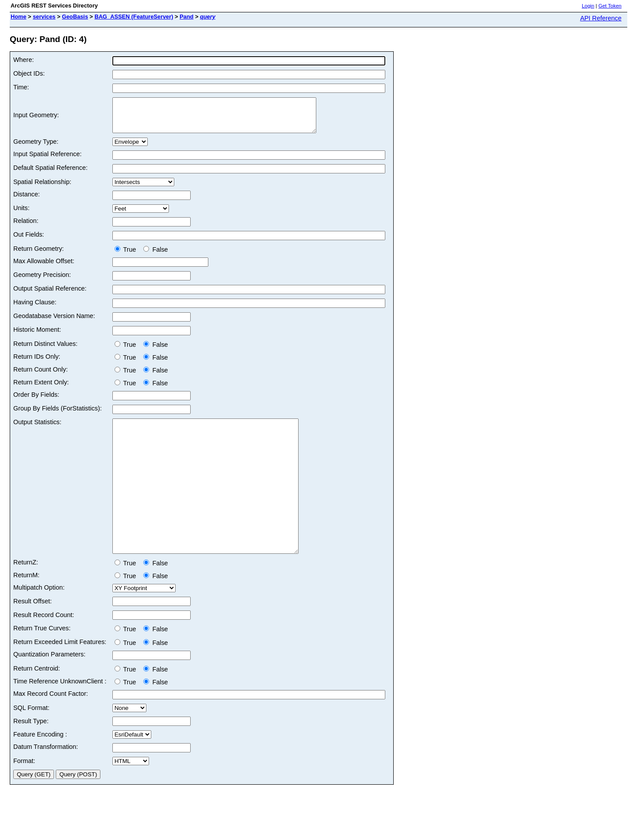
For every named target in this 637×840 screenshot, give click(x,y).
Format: (24, 794)
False (155, 256)
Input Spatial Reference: (47, 161)
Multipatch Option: (39, 621)
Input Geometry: (36, 119)
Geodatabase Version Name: (54, 322)
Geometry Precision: (42, 281)
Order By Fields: (36, 401)
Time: (21, 87)
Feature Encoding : (40, 767)
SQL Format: (31, 741)
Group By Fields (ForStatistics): (58, 415)
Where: (23, 60)
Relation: (26, 227)
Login (588, 6)
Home (19, 17)
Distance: (27, 201)
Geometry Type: (36, 148)
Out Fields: (29, 241)
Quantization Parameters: (49, 687)
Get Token (610, 6)
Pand (186, 17)
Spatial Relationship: (42, 188)
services (44, 17)
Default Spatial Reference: (50, 174)
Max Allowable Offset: (44, 268)
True (127, 256)
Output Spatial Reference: (50, 295)
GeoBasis (75, 17)
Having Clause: (35, 309)
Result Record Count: (44, 648)
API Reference (601, 18)
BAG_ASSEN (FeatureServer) (134, 17)
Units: (21, 215)
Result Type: (31, 754)
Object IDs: (29, 73)
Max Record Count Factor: (51, 727)
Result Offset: (33, 634)
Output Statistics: (37, 429)
